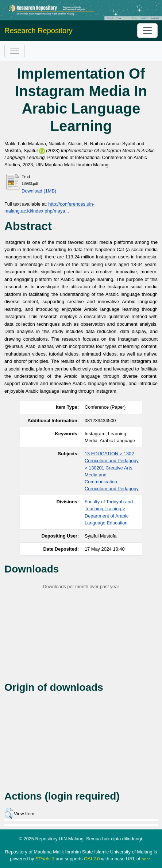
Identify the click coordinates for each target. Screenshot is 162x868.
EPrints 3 (45, 859)
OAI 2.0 (92, 859)
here (146, 859)
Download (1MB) (39, 191)
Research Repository (38, 31)
